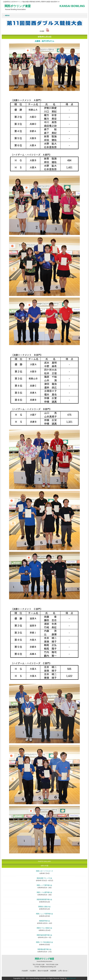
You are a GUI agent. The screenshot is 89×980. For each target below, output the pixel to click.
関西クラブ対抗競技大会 (44, 942)
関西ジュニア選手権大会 (44, 914)
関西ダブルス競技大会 (44, 928)
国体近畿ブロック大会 (44, 878)
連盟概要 (53, 971)
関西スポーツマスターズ (44, 871)
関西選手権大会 (44, 921)
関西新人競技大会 (44, 907)
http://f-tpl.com (71, 978)
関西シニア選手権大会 (44, 885)
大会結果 (25, 971)
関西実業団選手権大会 (44, 899)
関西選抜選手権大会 (44, 949)
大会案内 (33, 971)
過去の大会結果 (43, 971)
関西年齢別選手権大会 (44, 935)
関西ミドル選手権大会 (44, 892)
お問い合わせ (63, 971)
